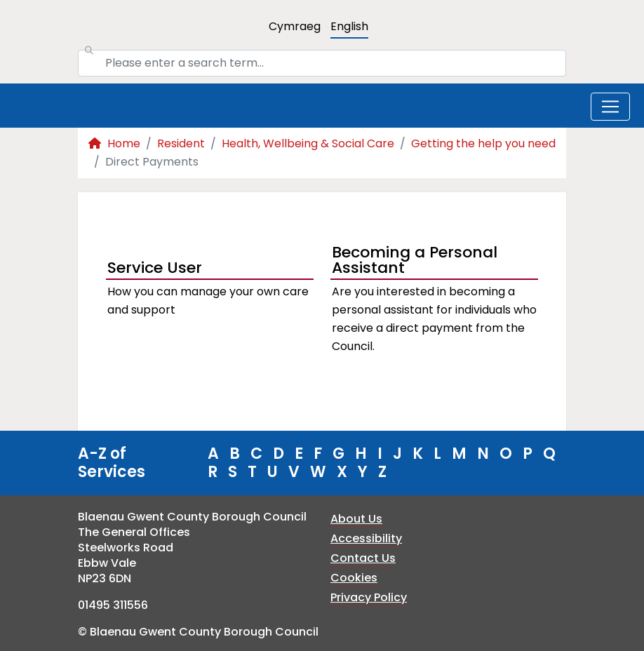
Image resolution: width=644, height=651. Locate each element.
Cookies (354, 578)
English (349, 26)
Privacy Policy (369, 597)
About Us (356, 519)
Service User (155, 268)
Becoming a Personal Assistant (415, 262)
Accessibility (366, 538)
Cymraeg (295, 26)
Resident (181, 143)
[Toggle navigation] (610, 107)
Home (114, 143)
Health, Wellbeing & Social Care (308, 143)
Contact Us (363, 558)
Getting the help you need (483, 143)
